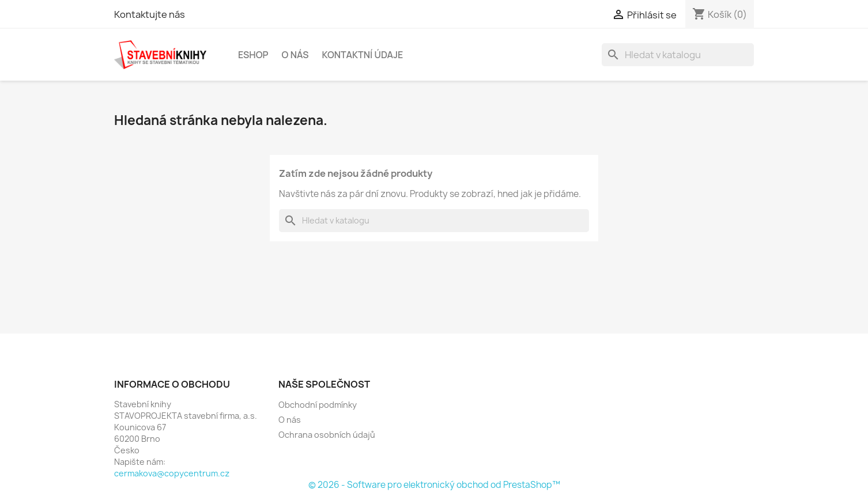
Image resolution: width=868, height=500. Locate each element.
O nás (295, 55)
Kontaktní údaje (362, 55)
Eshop (253, 55)
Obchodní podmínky (318, 405)
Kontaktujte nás (150, 14)
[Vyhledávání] (678, 55)
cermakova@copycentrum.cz (172, 473)
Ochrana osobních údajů (327, 435)
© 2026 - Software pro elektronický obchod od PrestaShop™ (434, 485)
